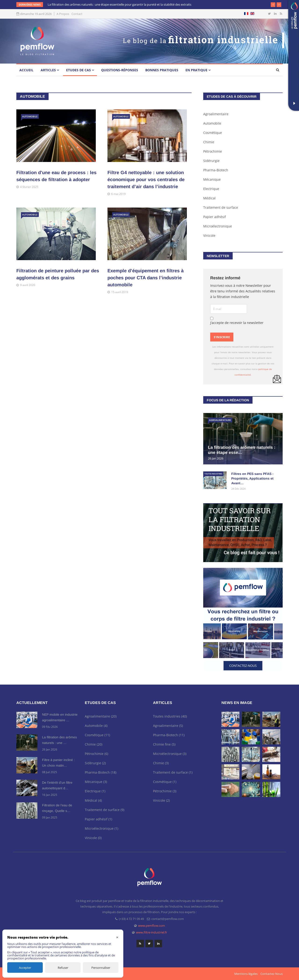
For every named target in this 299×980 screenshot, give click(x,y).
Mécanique (212, 179)
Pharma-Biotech (216, 170)
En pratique (196, 70)
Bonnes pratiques (162, 70)
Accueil (26, 70)
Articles (48, 70)
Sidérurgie (211, 161)
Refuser (63, 968)
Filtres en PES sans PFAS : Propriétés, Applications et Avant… (252, 478)
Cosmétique (213, 133)
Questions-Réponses (120, 70)
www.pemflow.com (151, 926)
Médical (209, 198)
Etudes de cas (78, 70)
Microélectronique (218, 226)
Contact (77, 14)
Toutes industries (213, 474)
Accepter (25, 968)
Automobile (30, 116)
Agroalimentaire (216, 114)
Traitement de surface (221, 207)
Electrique (211, 189)
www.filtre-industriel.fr (151, 932)
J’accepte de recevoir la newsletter (237, 321)
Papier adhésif (215, 217)
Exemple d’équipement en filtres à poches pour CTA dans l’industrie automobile (146, 278)
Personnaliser (101, 968)
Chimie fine (164, 744)
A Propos (63, 14)
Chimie (209, 142)
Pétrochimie (213, 151)
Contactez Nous (272, 974)
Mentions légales (246, 974)
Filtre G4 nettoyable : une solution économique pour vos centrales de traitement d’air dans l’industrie (146, 179)
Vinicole (209, 235)
